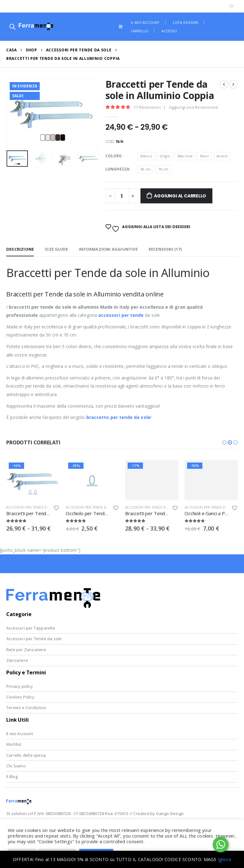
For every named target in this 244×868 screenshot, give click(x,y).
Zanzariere (17, 660)
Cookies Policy (20, 697)
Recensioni (147, 107)
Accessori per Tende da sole (34, 639)
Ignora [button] (224, 859)
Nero (205, 156)
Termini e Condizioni (26, 708)
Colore (113, 156)
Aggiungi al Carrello (180, 196)
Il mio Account (20, 734)
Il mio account (145, 22)
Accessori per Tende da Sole (32, 507)
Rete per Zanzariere (26, 650)
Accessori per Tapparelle (31, 628)
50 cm (146, 169)
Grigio (165, 156)
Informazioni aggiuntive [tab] (108, 249)
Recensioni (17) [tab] (165, 249)
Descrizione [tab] (20, 249)
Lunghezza (117, 169)
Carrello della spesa (26, 755)
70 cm (163, 169)
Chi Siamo (16, 766)
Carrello (140, 31)
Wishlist (14, 744)
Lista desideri (186, 22)
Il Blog (12, 776)
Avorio (222, 156)
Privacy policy (20, 686)
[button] (224, 442)
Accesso (169, 31)
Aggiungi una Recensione (194, 107)
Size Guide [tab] (56, 249)
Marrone (185, 156)
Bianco (146, 156)
